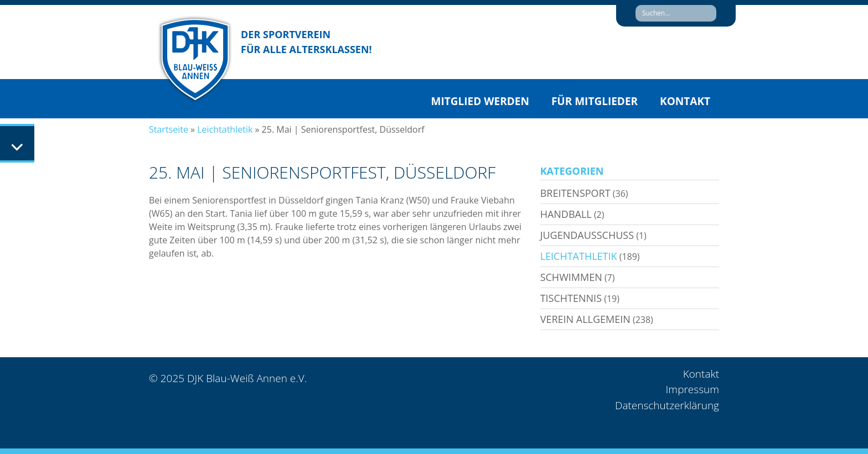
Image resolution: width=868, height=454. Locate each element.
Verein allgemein (585, 319)
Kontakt (685, 101)
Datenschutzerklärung (667, 405)
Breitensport (575, 193)
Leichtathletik (225, 129)
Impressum (693, 389)
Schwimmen (571, 277)
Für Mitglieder (595, 101)
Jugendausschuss (587, 235)
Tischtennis (571, 298)
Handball (566, 214)
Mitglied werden (480, 101)
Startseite (169, 129)
